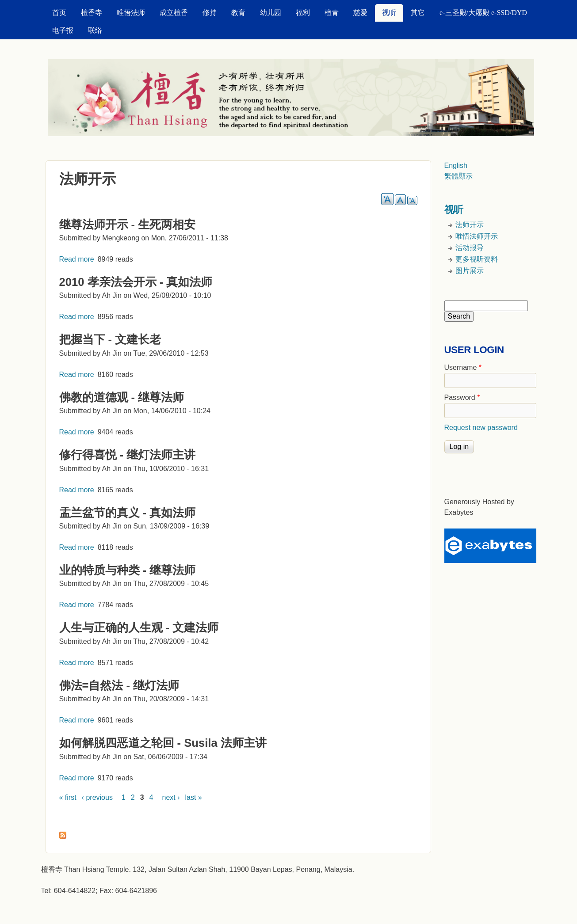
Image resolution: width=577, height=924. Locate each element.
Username (463, 367)
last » (194, 797)
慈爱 (360, 13)
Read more (77, 259)
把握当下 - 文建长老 (110, 339)
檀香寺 (92, 13)
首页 (59, 13)
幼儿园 (271, 13)
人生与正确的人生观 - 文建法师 (139, 627)
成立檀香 (174, 13)
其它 (418, 13)
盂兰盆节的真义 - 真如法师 (128, 513)
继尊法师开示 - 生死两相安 (128, 224)
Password (462, 397)
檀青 (332, 13)
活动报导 (470, 248)
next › (171, 797)
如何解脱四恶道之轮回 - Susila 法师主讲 (163, 743)
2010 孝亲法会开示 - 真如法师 (136, 282)
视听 (389, 13)
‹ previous (97, 797)
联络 (95, 30)
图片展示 (470, 271)
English (456, 165)
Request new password (481, 428)
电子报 (63, 30)
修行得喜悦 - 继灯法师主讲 (128, 455)
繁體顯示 (459, 176)
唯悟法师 (131, 13)
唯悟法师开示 (477, 236)
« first (68, 797)
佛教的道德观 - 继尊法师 (122, 397)
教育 (238, 13)
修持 (210, 13)
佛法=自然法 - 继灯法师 (119, 685)
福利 (303, 13)
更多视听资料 (477, 259)
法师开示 (470, 225)
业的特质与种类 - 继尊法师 (128, 570)
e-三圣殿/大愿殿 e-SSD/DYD (483, 13)
